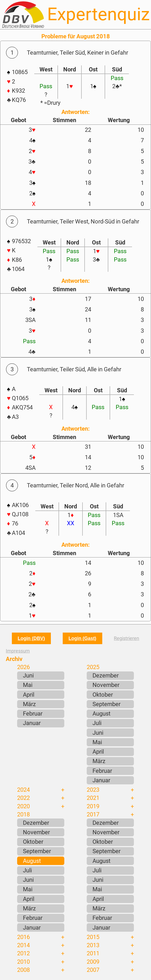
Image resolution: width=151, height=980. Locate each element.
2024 (23, 790)
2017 (93, 814)
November (106, 685)
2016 (23, 937)
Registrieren (126, 638)
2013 (93, 945)
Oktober (103, 695)
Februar (33, 713)
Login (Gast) (82, 638)
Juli (97, 723)
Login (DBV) (31, 638)
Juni (28, 675)
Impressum (18, 651)
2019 (93, 806)
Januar (32, 723)
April (29, 695)
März (29, 704)
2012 (23, 953)
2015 (93, 937)
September (106, 704)
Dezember (106, 675)
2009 (93, 962)
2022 (23, 798)
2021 (93, 798)
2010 (23, 962)
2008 (23, 970)
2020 (23, 806)
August (101, 713)
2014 (23, 945)
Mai (28, 685)
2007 (93, 970)
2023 (93, 790)
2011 (93, 953)
